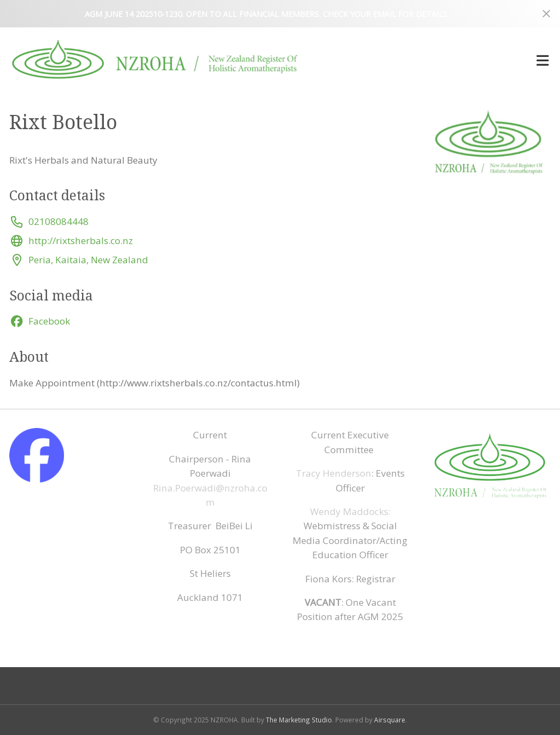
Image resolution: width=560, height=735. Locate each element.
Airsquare (390, 720)
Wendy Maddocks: (350, 511)
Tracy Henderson (334, 473)
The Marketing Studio (299, 720)
